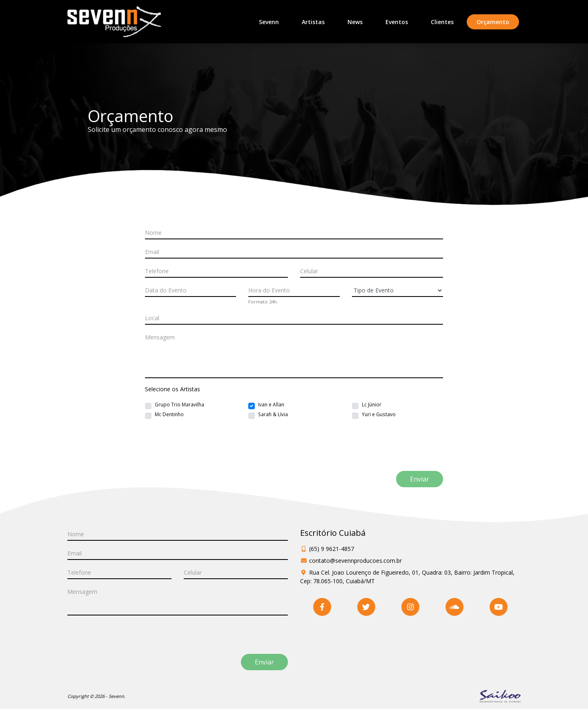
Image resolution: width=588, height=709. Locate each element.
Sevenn (269, 22)
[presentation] (201, 453)
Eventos (397, 22)
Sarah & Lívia (273, 414)
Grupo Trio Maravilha (179, 404)
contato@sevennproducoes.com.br (355, 561)
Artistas (313, 22)
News (355, 22)
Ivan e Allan (271, 404)
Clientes (442, 22)
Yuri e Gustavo (379, 414)
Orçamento (498, 21)
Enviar (420, 479)
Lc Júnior (372, 404)
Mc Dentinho (169, 414)
